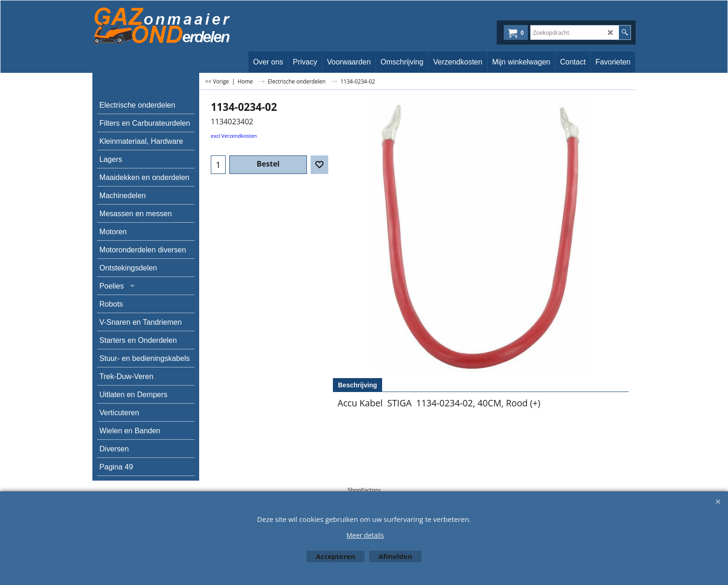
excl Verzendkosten (234, 136)
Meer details (365, 535)
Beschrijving (357, 385)
